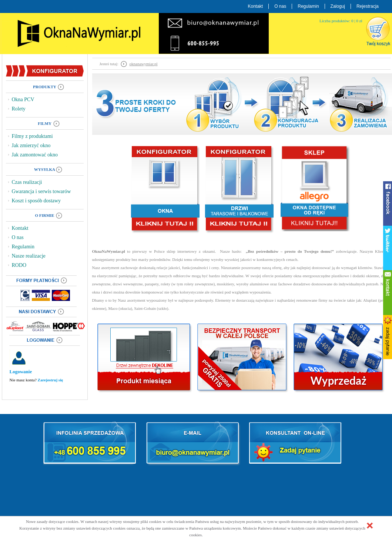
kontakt (388, 292)
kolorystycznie (192, 292)
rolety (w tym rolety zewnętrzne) (188, 284)
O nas (280, 6)
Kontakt (256, 6)
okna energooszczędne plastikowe (321, 276)
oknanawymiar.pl (144, 64)
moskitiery (225, 284)
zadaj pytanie (388, 337)
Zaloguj (338, 6)
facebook (388, 203)
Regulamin (308, 6)
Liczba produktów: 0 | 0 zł (341, 21)
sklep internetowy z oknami (191, 251)
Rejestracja (368, 6)
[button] (370, 526)
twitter (388, 248)
